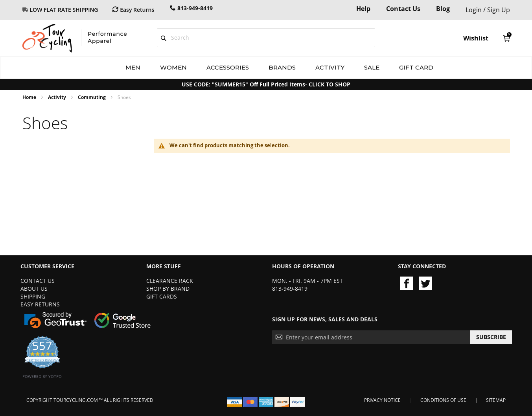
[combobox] (266, 38)
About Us (34, 289)
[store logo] (75, 38)
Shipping (33, 296)
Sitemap (496, 400)
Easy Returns (40, 304)
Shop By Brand (168, 289)
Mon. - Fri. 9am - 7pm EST (307, 281)
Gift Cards (162, 296)
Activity (58, 97)
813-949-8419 (195, 8)
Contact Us (403, 9)
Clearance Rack (170, 281)
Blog (443, 9)
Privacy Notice (382, 400)
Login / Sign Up (488, 10)
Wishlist (476, 38)
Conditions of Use (443, 400)
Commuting (92, 97)
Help (363, 9)
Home (30, 97)
